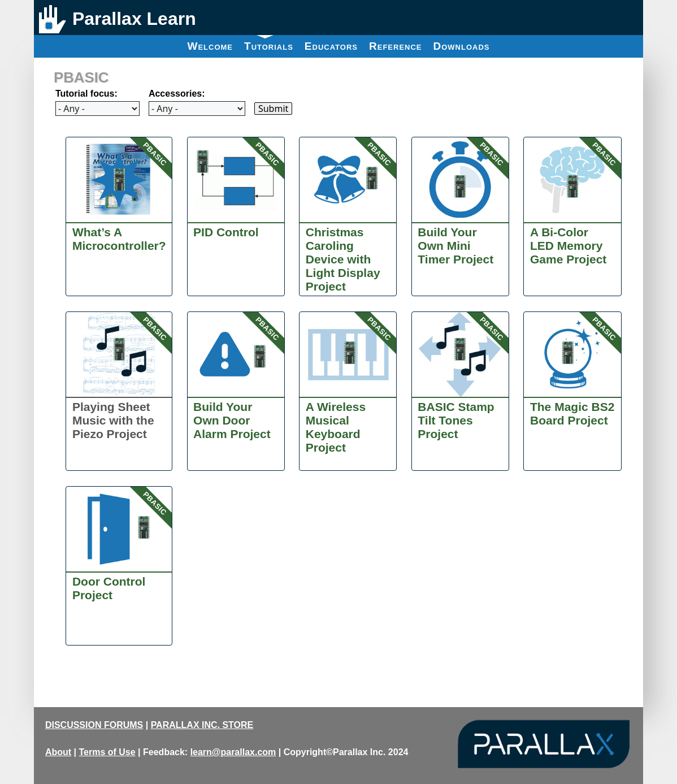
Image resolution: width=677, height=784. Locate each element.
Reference (396, 46)
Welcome (210, 46)
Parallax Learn (134, 19)
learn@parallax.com (233, 752)
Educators (331, 46)
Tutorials (269, 44)
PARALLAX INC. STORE (202, 725)
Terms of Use (107, 752)
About (58, 752)
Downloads (462, 46)
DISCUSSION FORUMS (94, 725)
